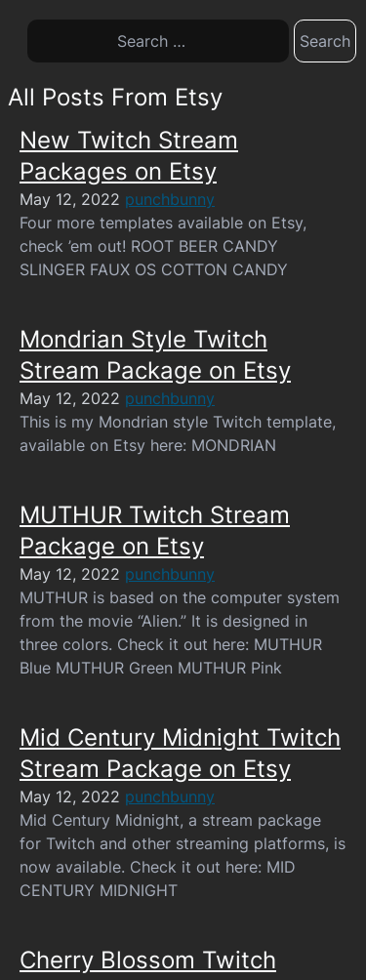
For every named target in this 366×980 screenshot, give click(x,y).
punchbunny (170, 199)
